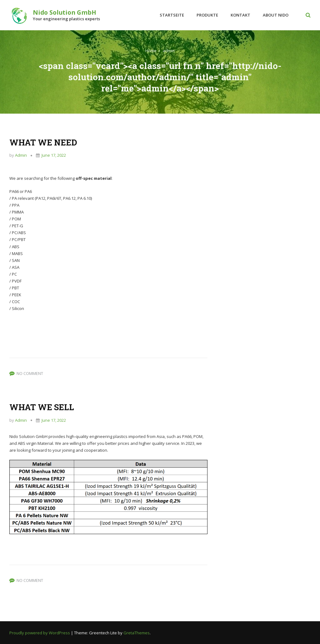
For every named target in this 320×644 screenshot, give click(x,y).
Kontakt (240, 15)
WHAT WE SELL (42, 407)
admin (169, 51)
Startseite (172, 15)
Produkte (207, 15)
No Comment (30, 373)
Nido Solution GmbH (65, 12)
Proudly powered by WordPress (40, 633)
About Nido (276, 15)
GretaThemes (137, 633)
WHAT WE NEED (43, 142)
